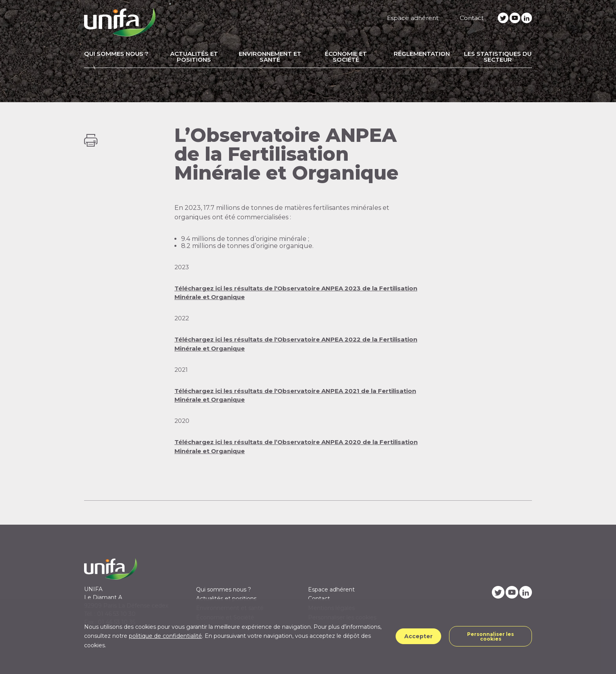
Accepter (418, 636)
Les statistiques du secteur (498, 57)
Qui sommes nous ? (116, 54)
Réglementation (422, 54)
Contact (472, 18)
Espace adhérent (413, 18)
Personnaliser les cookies (490, 636)
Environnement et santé (270, 57)
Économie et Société (346, 57)
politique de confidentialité (165, 636)
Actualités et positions (194, 57)
